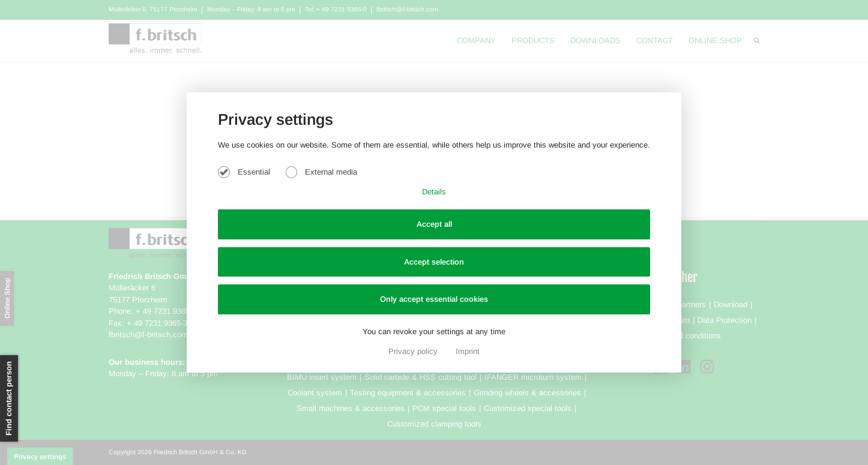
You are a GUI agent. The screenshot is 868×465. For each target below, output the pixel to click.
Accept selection (434, 262)
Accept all (434, 224)
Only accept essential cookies (434, 299)
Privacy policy (414, 351)
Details (434, 192)
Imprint (468, 351)
